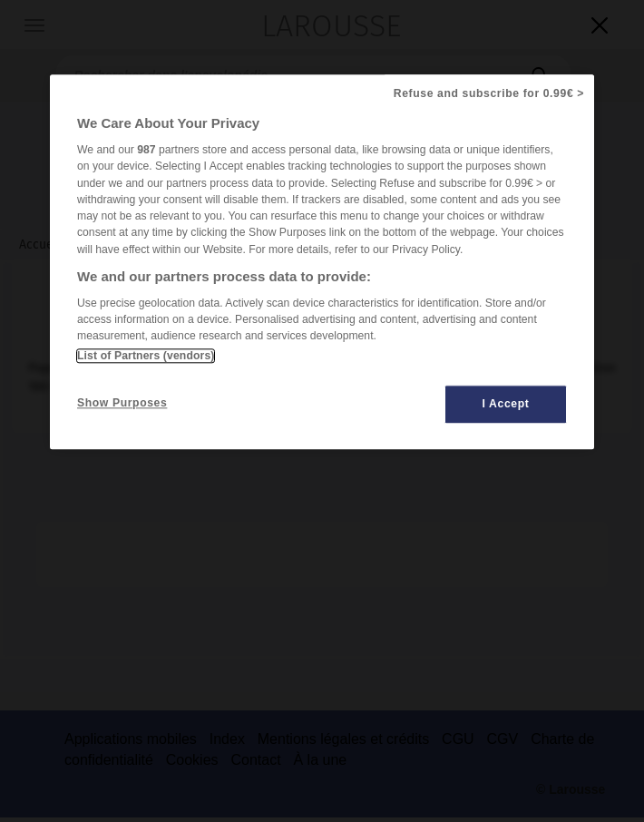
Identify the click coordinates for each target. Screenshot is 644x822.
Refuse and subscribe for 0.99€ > (489, 93)
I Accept (506, 404)
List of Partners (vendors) (146, 356)
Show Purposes (122, 403)
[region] (322, 262)
